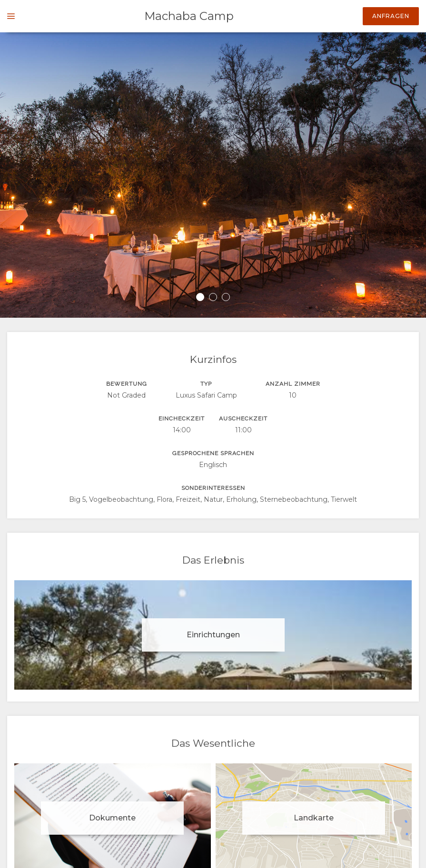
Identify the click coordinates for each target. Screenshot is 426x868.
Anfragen (391, 16)
